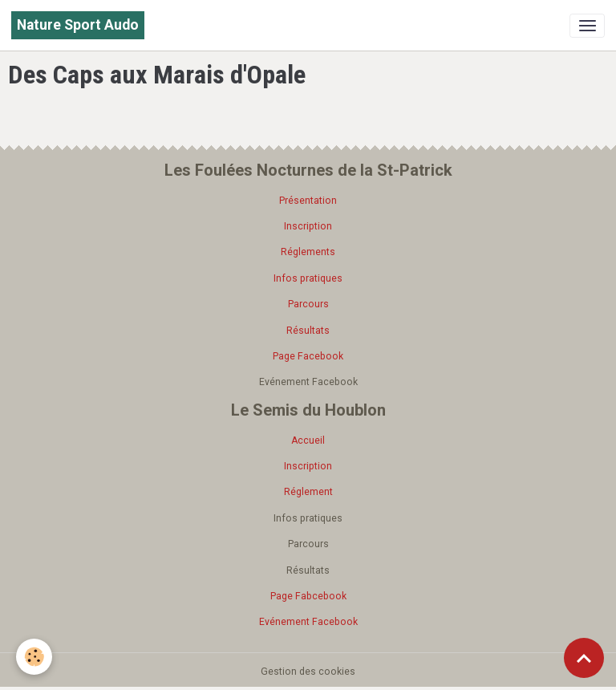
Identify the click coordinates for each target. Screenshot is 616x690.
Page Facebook (308, 356)
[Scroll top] (584, 658)
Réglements (308, 252)
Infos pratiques (308, 278)
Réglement (308, 492)
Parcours (308, 304)
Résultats (308, 331)
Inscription (308, 226)
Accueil (308, 440)
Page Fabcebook (308, 596)
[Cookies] (34, 657)
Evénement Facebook (308, 622)
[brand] (78, 25)
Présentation (308, 201)
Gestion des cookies (308, 672)
